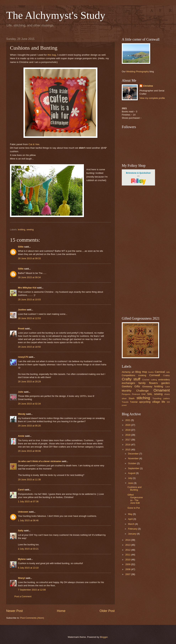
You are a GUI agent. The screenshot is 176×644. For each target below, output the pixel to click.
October (132, 463)
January (132, 534)
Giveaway (147, 386)
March (131, 524)
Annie (21, 436)
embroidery (164, 380)
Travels (125, 402)
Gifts (137, 386)
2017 (128, 440)
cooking (142, 375)
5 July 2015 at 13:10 (28, 568)
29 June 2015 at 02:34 (29, 404)
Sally (21, 531)
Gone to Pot (134, 508)
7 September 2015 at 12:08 (32, 590)
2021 (128, 420)
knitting (22, 230)
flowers (154, 383)
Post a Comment (23, 596)
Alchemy (126, 372)
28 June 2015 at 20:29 (29, 382)
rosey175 (23, 357)
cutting (154, 380)
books (151, 372)
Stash (131, 398)
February (133, 529)
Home (61, 611)
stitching (143, 398)
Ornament (162, 390)
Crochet (146, 380)
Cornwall (154, 375)
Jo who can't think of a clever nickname (39, 461)
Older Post (107, 611)
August (132, 473)
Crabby (166, 375)
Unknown (23, 512)
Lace (168, 387)
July (130, 478)
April (131, 519)
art (133, 372)
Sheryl (21, 578)
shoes (167, 394)
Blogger (104, 637)
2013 (128, 545)
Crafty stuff (131, 379)
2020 (128, 425)
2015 (128, 450)
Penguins (126, 394)
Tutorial (134, 402)
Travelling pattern (161, 398)
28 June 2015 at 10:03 (29, 299)
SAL (150, 394)
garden (166, 383)
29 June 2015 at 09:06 (29, 451)
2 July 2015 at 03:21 (28, 549)
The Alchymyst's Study (56, 15)
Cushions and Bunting (134, 488)
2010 (128, 560)
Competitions (128, 375)
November (134, 458)
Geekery (127, 386)
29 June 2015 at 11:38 (29, 480)
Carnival (160, 372)
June (131, 483)
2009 (128, 564)
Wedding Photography (138, 71)
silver (124, 398)
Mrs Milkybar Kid (27, 288)
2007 (128, 574)
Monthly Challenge (135, 391)
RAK (144, 394)
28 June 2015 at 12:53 (29, 318)
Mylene (22, 559)
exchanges (128, 383)
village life (159, 402)
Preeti (21, 329)
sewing (30, 230)
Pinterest (136, 394)
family (142, 383)
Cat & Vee (34, 144)
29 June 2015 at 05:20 (29, 426)
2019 (128, 430)
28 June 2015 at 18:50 (29, 347)
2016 (128, 445)
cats (168, 372)
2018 (128, 435)
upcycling (145, 402)
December (134, 454)
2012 (128, 550)
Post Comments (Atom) (32, 618)
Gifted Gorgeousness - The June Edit (135, 499)
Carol (21, 490)
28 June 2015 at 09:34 (29, 277)
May (130, 514)
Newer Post (14, 611)
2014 (128, 540)
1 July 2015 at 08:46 (28, 520)
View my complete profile (152, 98)
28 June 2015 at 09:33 (29, 258)
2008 (128, 569)
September (134, 468)
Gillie (21, 247)
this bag (52, 55)
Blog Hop (141, 372)
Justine (22, 310)
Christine (148, 86)
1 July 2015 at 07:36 (28, 501)
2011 (128, 555)
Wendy (22, 414)
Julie (21, 392)
